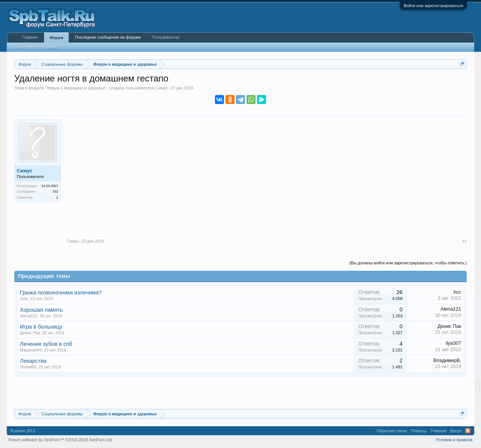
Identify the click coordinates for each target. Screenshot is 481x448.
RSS (468, 431)
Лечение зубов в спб (46, 344)
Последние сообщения (36, 47)
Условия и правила (454, 440)
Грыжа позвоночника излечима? (61, 293)
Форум (57, 38)
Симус (162, 88)
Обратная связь (392, 431)
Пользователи (166, 37)
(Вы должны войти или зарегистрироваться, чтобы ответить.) (408, 263)
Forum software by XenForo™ (61, 440)
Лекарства (33, 361)
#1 (464, 241)
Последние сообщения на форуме (108, 37)
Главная (30, 37)
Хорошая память (41, 310)
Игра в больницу (41, 327)
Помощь (419, 431)
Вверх (456, 431)
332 (55, 192)
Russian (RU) (23, 431)
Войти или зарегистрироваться (433, 6)
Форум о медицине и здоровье (76, 88)
